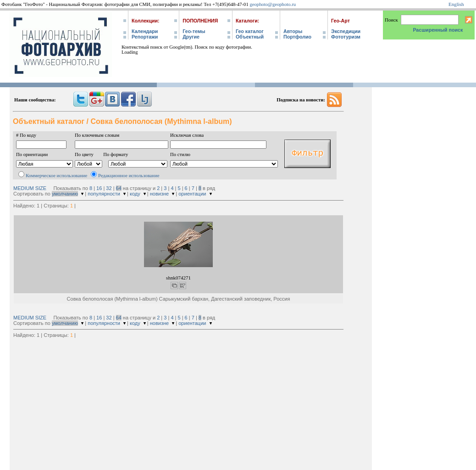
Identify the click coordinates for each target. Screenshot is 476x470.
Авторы (293, 31)
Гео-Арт (340, 21)
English (456, 4)
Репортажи (145, 37)
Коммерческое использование (56, 176)
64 (119, 188)
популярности (104, 194)
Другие (191, 37)
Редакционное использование (129, 176)
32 (109, 188)
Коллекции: (146, 21)
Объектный (250, 37)
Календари (145, 31)
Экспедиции (346, 31)
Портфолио (297, 37)
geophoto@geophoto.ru (273, 4)
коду (135, 194)
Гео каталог (250, 31)
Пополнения (200, 21)
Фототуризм (346, 37)
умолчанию (65, 194)
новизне (159, 194)
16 (99, 188)
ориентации (192, 194)
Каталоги (247, 21)
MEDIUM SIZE (30, 188)
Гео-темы (194, 31)
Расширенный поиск (438, 30)
